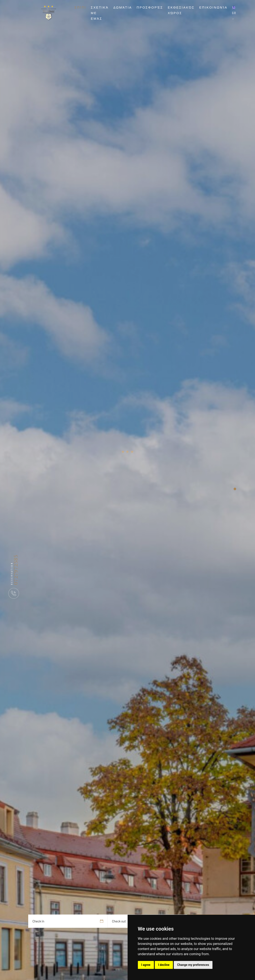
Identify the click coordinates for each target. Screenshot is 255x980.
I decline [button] (164, 965)
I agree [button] (146, 965)
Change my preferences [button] (193, 965)
